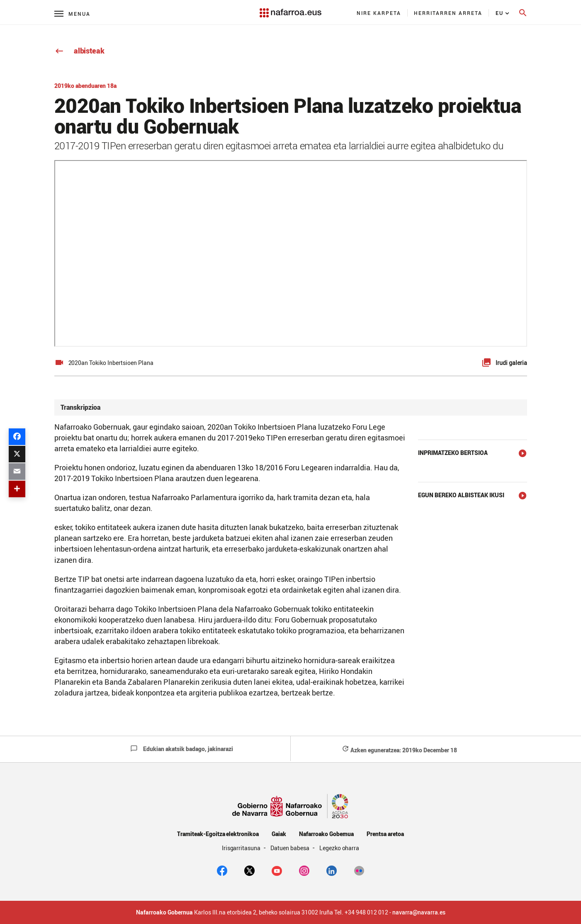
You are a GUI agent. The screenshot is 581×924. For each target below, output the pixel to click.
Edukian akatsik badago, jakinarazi (182, 749)
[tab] (291, 407)
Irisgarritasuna (242, 848)
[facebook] (222, 870)
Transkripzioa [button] (80, 407)
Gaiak (279, 834)
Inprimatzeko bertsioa (453, 453)
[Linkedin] (332, 870)
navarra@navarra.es (419, 912)
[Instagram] (304, 870)
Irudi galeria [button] (511, 363)
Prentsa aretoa (385, 834)
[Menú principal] (72, 13)
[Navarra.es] (290, 9)
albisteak (79, 51)
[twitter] (249, 870)
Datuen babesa (290, 848)
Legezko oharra (339, 848)
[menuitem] (379, 13)
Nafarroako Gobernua (326, 834)
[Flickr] (359, 870)
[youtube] (277, 870)
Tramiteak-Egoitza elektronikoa (218, 834)
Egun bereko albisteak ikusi (461, 495)
